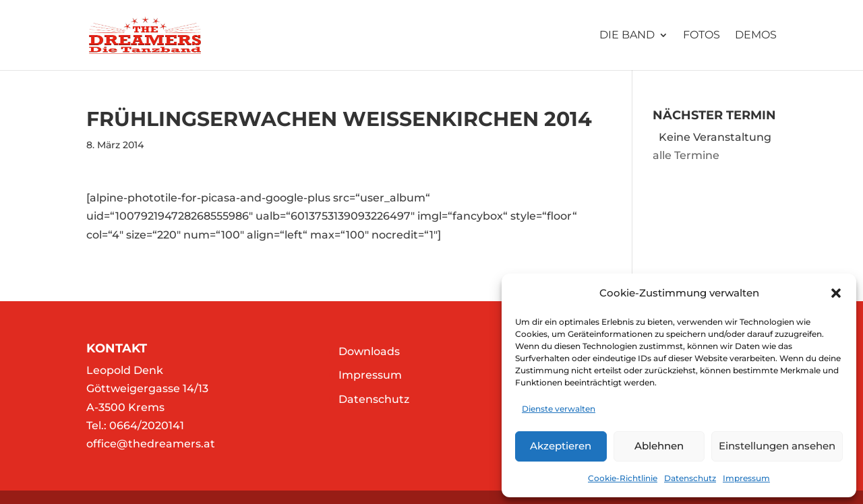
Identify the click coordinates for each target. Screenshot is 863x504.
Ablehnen (659, 446)
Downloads (369, 351)
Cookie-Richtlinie (623, 478)
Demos (756, 36)
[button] (836, 293)
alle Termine (686, 155)
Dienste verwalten (559, 409)
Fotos (702, 36)
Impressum (746, 478)
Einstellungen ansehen (777, 446)
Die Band (627, 36)
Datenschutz (690, 478)
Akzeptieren (561, 446)
